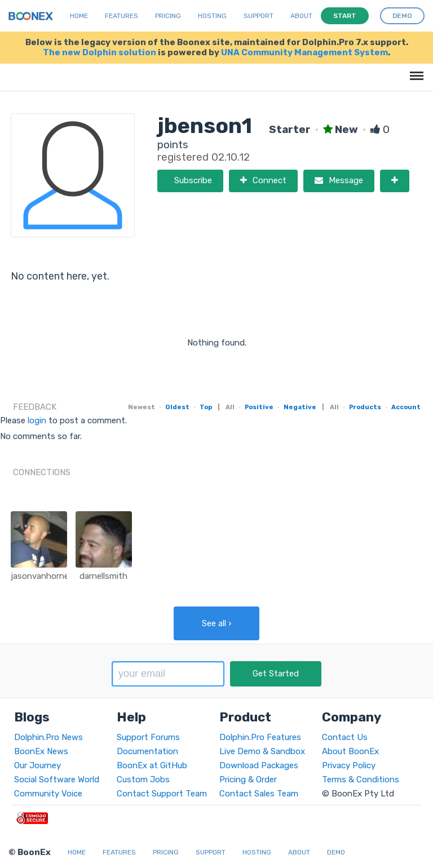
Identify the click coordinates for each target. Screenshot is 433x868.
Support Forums (148, 737)
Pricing (168, 16)
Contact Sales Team (259, 794)
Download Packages (259, 765)
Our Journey (37, 765)
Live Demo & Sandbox (262, 751)
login (37, 420)
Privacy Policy (349, 765)
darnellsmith (103, 576)
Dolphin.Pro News (48, 737)
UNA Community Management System (304, 52)
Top (206, 407)
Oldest (177, 407)
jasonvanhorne (40, 576)
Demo (336, 852)
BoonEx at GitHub (152, 765)
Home (79, 16)
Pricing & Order (248, 780)
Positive (259, 407)
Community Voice (48, 794)
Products (365, 407)
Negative (300, 407)
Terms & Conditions (361, 780)
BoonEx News (41, 751)
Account (406, 407)
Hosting (212, 16)
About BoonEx (350, 751)
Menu (415, 70)
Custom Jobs (143, 780)
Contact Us (345, 737)
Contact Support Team (162, 794)
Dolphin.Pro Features (260, 737)
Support (259, 16)
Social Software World (57, 780)
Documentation (147, 751)
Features (121, 16)
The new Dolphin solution (100, 52)
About (301, 16)
